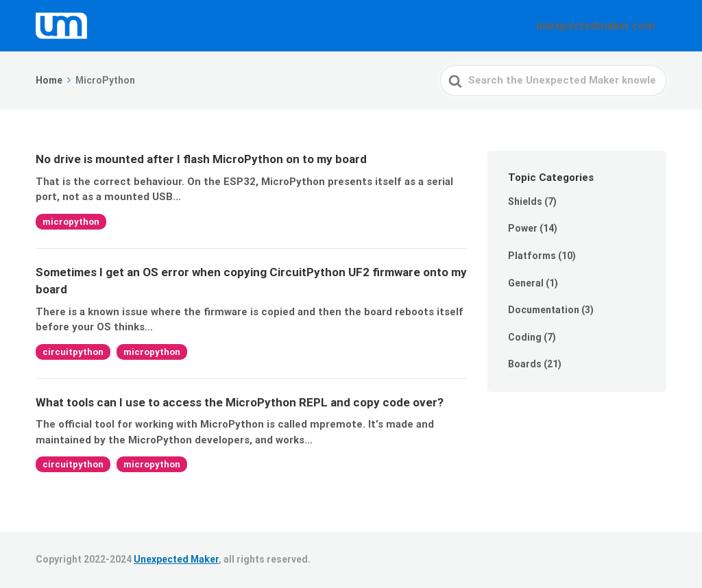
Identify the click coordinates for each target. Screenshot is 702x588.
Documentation (544, 310)
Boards (525, 364)
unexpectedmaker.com (604, 25)
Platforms (532, 256)
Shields (525, 201)
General (526, 283)
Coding (525, 337)
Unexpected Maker (176, 559)
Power (523, 228)
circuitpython (73, 352)
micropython (71, 222)
